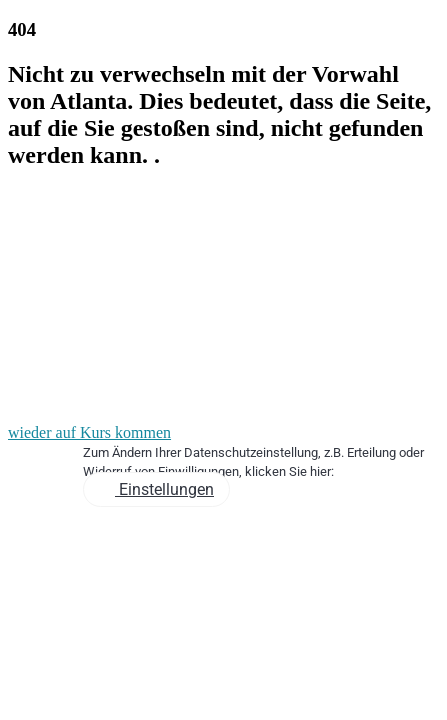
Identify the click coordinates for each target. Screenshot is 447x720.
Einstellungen (164, 489)
